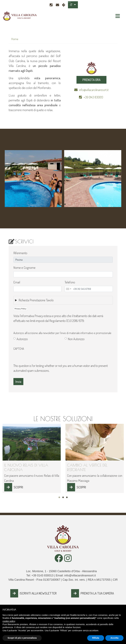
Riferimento (20, 253)
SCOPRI (18, 487)
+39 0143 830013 (94, 97)
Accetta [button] (114, 638)
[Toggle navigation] (118, 16)
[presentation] (37, 357)
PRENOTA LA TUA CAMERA (97, 593)
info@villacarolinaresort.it (94, 90)
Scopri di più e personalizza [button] (22, 638)
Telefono (70, 282)
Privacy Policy (21, 309)
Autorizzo (22, 339)
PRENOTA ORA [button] (91, 80)
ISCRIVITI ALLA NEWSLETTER (38, 593)
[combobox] (68, 289)
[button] (61, 204)
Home (15, 39)
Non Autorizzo (76, 339)
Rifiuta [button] (96, 638)
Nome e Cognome (24, 268)
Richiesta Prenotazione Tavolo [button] (36, 300)
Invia (18, 381)
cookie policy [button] (9, 621)
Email (17, 282)
